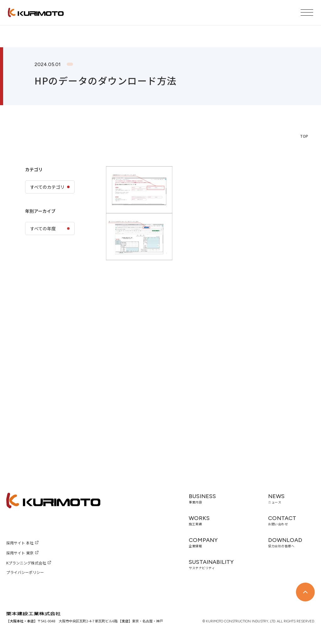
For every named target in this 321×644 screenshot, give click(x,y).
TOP (304, 136)
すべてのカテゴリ (47, 187)
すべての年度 (43, 247)
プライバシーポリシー (25, 572)
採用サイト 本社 (20, 543)
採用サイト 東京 (20, 553)
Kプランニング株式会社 (26, 563)
